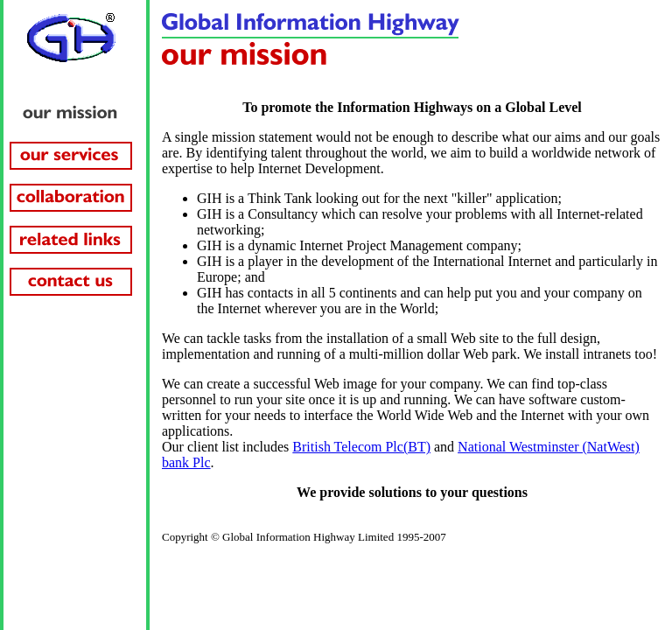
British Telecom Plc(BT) (361, 447)
